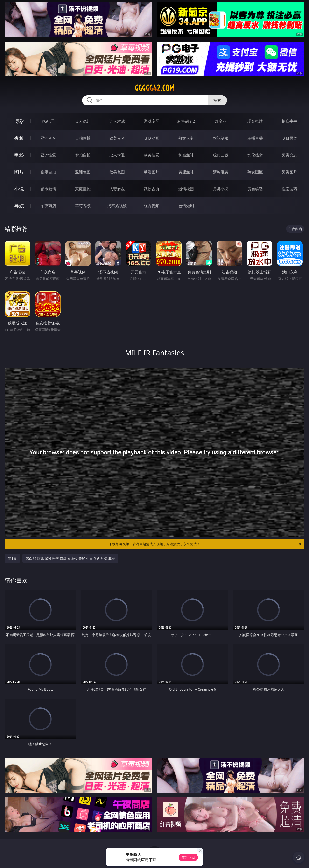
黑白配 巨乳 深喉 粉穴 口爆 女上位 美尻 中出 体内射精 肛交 (70, 558)
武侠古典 (152, 189)
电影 (19, 155)
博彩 (19, 121)
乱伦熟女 (255, 155)
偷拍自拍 (83, 155)
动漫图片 (152, 172)
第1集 (12, 558)
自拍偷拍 (83, 138)
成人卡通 (117, 155)
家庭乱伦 (83, 189)
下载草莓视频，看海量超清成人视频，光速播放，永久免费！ (205, 544)
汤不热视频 (117, 206)
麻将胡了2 (186, 121)
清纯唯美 (221, 172)
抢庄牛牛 (289, 121)
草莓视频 (83, 206)
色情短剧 (186, 206)
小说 (19, 189)
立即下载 (188, 857)
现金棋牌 (255, 121)
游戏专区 (152, 121)
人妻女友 (117, 189)
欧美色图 (117, 172)
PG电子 (48, 121)
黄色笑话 (255, 189)
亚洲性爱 (48, 155)
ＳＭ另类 (289, 138)
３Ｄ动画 (152, 138)
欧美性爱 (152, 155)
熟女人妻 (186, 138)
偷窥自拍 (48, 172)
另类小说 (221, 189)
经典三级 (221, 155)
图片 (19, 172)
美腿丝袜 (186, 172)
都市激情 (48, 189)
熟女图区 (255, 172)
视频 (19, 138)
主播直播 (255, 138)
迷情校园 (186, 189)
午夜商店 (48, 206)
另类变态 (289, 155)
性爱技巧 (289, 189)
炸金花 (221, 121)
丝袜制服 (221, 138)
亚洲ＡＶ (48, 138)
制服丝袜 (186, 155)
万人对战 (117, 121)
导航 (19, 206)
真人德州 (83, 121)
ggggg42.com (154, 88)
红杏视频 (152, 206)
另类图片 (289, 172)
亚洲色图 (83, 172)
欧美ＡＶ (117, 138)
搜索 (217, 100)
